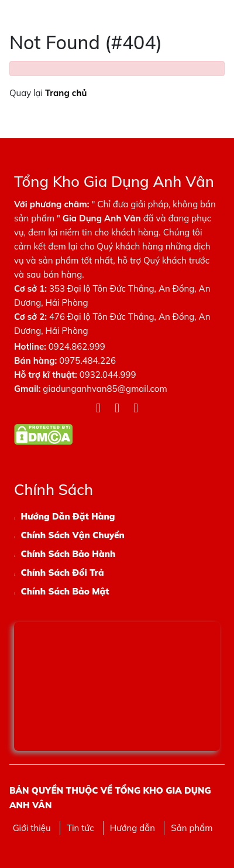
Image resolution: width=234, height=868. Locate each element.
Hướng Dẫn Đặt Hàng (68, 516)
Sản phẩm (192, 828)
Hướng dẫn (133, 828)
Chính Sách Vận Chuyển (72, 535)
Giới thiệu (32, 828)
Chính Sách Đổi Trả (62, 573)
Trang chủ (66, 93)
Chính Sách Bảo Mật (65, 591)
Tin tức (80, 828)
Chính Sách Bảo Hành (68, 554)
